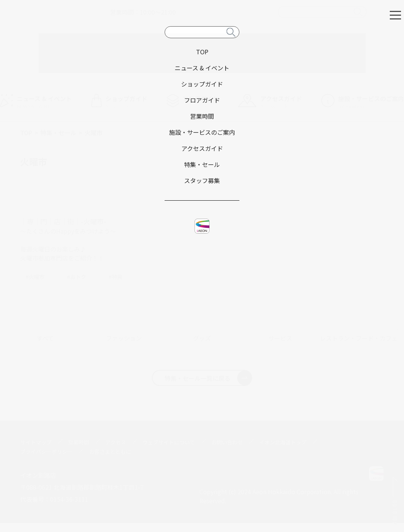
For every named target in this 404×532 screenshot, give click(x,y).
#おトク (76, 277)
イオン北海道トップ (283, 442)
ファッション (124, 338)
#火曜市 (35, 277)
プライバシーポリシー (46, 452)
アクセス (116, 442)
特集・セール (58, 133)
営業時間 (79, 442)
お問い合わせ (227, 442)
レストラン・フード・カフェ (359, 338)
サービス (280, 338)
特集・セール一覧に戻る (208, 378)
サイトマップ (36, 442)
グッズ (202, 338)
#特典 (115, 277)
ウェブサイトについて (169, 442)
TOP (26, 133)
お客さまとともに (110, 452)
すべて (45, 338)
